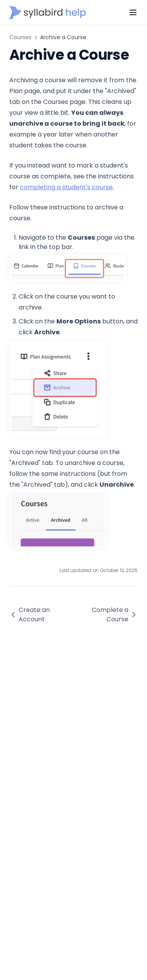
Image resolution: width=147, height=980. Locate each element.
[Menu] (133, 12)
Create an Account (30, 614)
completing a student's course (66, 187)
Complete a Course (115, 614)
